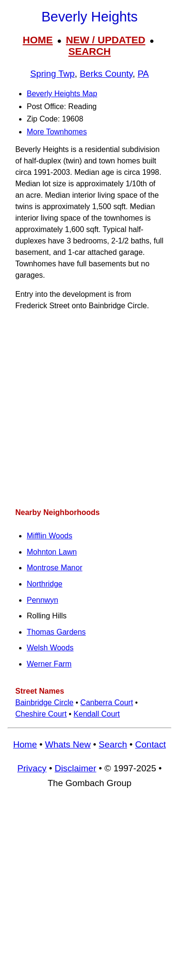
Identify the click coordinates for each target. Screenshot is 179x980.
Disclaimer (75, 768)
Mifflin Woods (49, 536)
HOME (38, 40)
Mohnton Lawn (52, 552)
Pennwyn (42, 600)
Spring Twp (52, 74)
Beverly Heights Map (62, 94)
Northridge (45, 584)
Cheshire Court (41, 714)
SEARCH (89, 51)
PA (143, 74)
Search (113, 744)
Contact (150, 744)
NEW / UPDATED (105, 40)
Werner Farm (49, 664)
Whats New (68, 744)
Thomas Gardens (56, 632)
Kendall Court (97, 714)
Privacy (32, 768)
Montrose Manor (55, 568)
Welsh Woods (50, 648)
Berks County (106, 74)
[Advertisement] (89, 409)
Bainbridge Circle (44, 702)
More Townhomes (57, 132)
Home (25, 744)
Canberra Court (106, 702)
